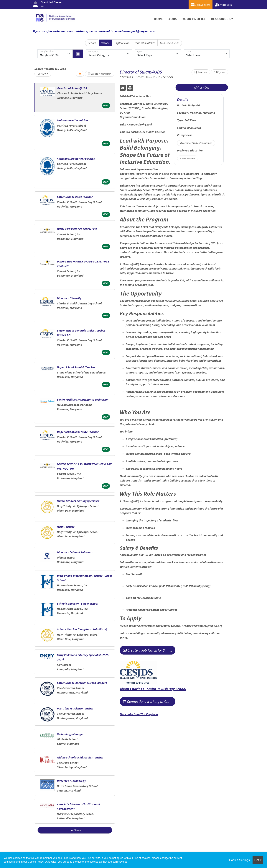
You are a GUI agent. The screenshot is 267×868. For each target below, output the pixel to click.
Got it (258, 860)
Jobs (173, 19)
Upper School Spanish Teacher (76, 367)
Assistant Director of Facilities (76, 159)
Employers (223, 5)
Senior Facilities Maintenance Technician (83, 399)
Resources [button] (221, 19)
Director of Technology (71, 781)
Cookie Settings (239, 860)
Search (92, 43)
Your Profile (194, 19)
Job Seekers (201, 5)
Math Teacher (66, 527)
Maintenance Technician (72, 120)
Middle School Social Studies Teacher (80, 757)
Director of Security (69, 298)
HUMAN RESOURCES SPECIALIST (77, 229)
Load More (75, 830)
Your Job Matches (145, 43)
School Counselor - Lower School (78, 603)
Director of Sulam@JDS (72, 88)
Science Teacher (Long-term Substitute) (82, 629)
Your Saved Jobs (170, 43)
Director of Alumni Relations (75, 552)
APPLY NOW (202, 87)
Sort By (42, 74)
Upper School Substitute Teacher (78, 432)
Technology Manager (70, 734)
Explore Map (122, 43)
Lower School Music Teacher (75, 197)
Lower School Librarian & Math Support (82, 683)
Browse (105, 43)
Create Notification (100, 74)
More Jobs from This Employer (139, 714)
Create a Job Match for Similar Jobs (149, 650)
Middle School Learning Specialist (78, 501)
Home (159, 19)
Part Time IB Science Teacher (75, 708)
